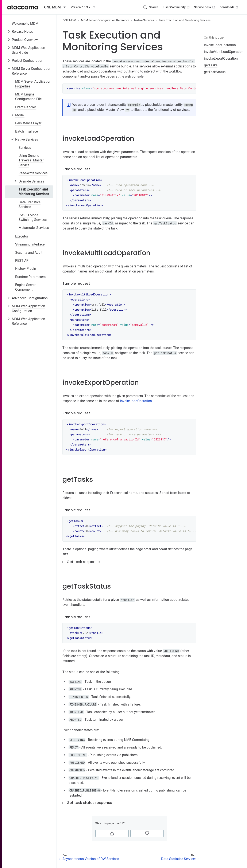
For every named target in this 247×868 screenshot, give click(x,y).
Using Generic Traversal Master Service (31, 160)
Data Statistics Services (30, 205)
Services (25, 148)
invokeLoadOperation (220, 45)
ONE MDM (69, 20)
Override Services (31, 181)
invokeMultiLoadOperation (224, 52)
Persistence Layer (28, 123)
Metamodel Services (34, 228)
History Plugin (26, 269)
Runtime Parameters (30, 277)
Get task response (83, 562)
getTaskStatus (215, 72)
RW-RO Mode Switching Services (33, 217)
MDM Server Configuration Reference (32, 71)
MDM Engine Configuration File (28, 97)
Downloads (229, 7)
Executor (22, 236)
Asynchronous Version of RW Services (91, 859)
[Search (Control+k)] (151, 7)
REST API (22, 261)
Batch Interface (26, 131)
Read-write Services (33, 173)
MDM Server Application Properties (33, 84)
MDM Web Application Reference (28, 321)
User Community (177, 7)
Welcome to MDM (25, 23)
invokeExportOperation (221, 58)
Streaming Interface (30, 244)
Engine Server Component (25, 287)
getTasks (211, 65)
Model (20, 115)
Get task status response (89, 803)
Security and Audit (29, 253)
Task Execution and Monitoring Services (34, 192)
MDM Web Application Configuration (28, 308)
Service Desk (205, 7)
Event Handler (26, 107)
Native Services (27, 139)
